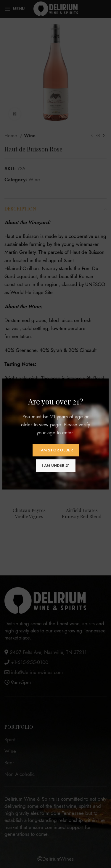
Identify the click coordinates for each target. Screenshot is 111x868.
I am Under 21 (56, 466)
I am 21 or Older (56, 450)
